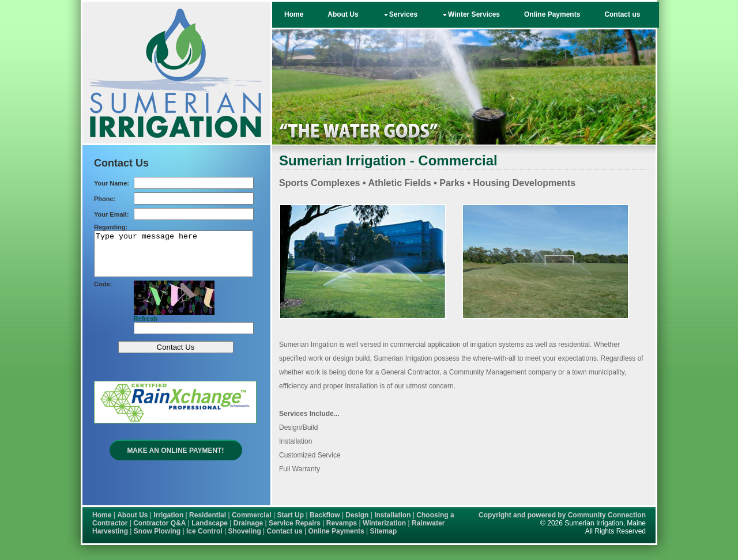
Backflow (325, 515)
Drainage (248, 523)
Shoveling (244, 531)
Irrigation (168, 515)
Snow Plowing (157, 531)
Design (357, 515)
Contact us (622, 14)
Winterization (384, 523)
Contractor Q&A (159, 523)
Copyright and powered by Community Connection (562, 515)
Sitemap (384, 531)
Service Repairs (295, 523)
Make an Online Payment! (175, 459)
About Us (343, 14)
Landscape (210, 523)
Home (294, 14)
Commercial (252, 515)
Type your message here (174, 258)
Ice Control (204, 531)
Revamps (342, 523)
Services (400, 14)
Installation (392, 515)
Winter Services (471, 14)
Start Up (290, 515)
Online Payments (552, 14)
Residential (208, 515)
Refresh (146, 327)
